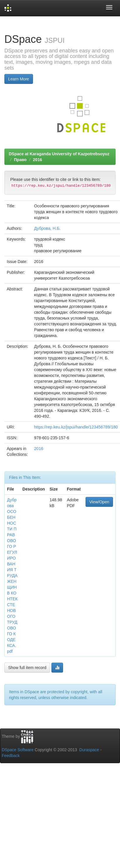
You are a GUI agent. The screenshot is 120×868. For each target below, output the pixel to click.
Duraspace (89, 750)
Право (20, 160)
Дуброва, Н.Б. (47, 228)
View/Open (99, 502)
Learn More (19, 79)
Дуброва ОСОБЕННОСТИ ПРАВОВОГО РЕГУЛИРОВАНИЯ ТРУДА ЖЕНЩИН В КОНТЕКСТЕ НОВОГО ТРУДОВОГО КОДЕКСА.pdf (12, 576)
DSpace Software (18, 750)
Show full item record (27, 668)
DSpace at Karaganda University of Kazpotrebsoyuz (59, 154)
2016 (38, 160)
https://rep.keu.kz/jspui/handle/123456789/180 (76, 427)
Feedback (11, 756)
